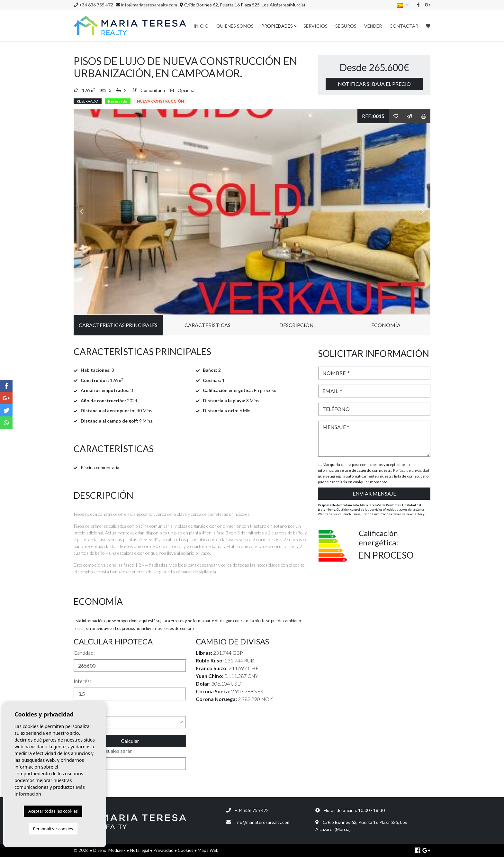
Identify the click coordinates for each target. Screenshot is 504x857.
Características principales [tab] (118, 325)
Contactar (404, 26)
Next (422, 212)
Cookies (185, 850)
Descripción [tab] (297, 325)
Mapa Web (208, 850)
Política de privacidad (411, 470)
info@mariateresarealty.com (149, 5)
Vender (373, 26)
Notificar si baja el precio (374, 84)
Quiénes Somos (235, 26)
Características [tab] (207, 325)
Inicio (201, 26)
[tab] (191, 352)
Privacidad (164, 850)
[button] (130, 722)
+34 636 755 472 (93, 5)
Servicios (315, 26)
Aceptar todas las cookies (53, 811)
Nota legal (140, 850)
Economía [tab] (386, 325)
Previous (82, 212)
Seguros (346, 26)
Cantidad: (84, 653)
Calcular (130, 741)
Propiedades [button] (277, 26)
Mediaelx (117, 850)
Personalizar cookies (53, 829)
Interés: (82, 681)
